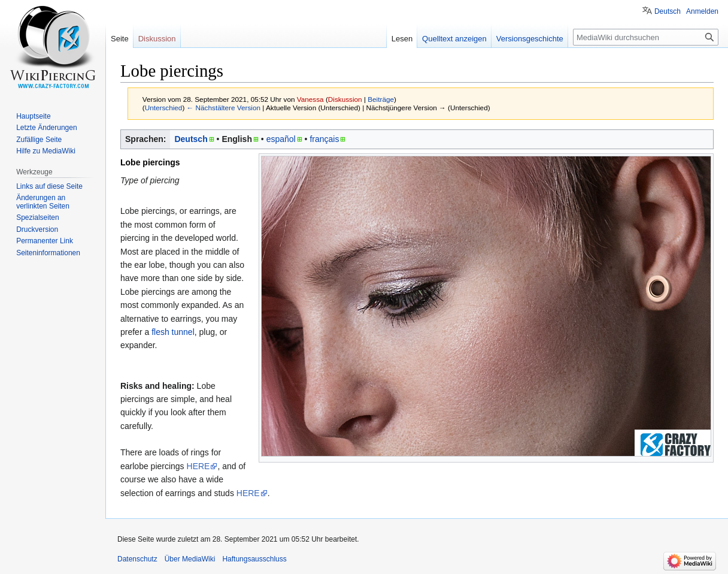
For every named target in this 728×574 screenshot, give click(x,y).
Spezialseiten (37, 217)
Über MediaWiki (190, 559)
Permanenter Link (45, 241)
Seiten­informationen (48, 253)
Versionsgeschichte (530, 39)
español (281, 139)
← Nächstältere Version (224, 108)
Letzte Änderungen (46, 128)
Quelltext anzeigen (454, 39)
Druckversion (37, 229)
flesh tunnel (173, 332)
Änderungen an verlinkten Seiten (43, 202)
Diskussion (345, 99)
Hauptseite (33, 116)
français (324, 139)
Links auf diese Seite (49, 186)
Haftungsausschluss (254, 559)
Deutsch (191, 139)
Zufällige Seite (39, 140)
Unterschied (164, 108)
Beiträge (381, 99)
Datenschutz (137, 559)
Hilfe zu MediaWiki (46, 151)
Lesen (402, 39)
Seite (120, 39)
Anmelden (702, 11)
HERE (198, 466)
